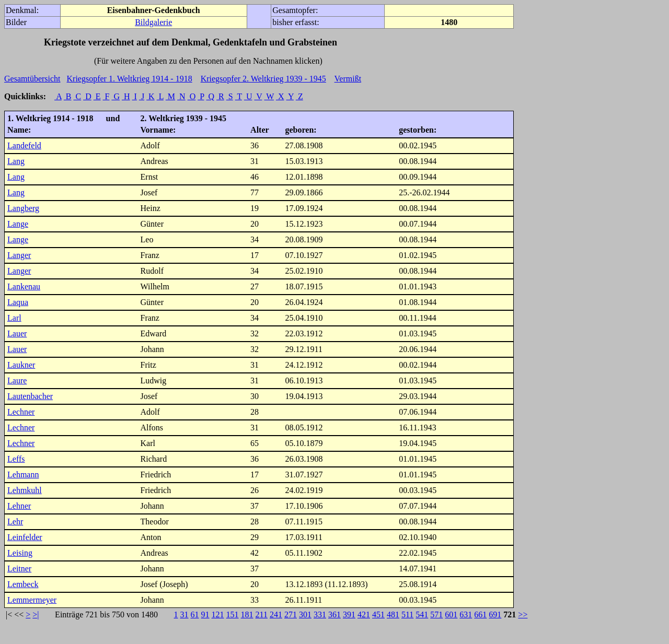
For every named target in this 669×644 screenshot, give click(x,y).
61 (195, 614)
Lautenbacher (30, 396)
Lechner (21, 412)
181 (247, 614)
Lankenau (24, 286)
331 (320, 614)
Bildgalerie (153, 22)
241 (276, 614)
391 (349, 614)
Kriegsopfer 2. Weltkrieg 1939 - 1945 (263, 79)
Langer (19, 255)
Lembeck (23, 584)
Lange (18, 224)
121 (218, 614)
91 (205, 614)
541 (422, 614)
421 (364, 614)
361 (334, 614)
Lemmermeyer (32, 600)
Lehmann (23, 475)
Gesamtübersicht (32, 79)
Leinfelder (25, 537)
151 (233, 614)
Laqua (18, 302)
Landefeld (24, 145)
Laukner (21, 365)
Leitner (19, 569)
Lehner (19, 506)
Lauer (17, 333)
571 (436, 614)
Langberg (23, 208)
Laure (17, 380)
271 (291, 614)
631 (466, 614)
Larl (14, 318)
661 (480, 614)
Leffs (16, 459)
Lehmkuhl (25, 490)
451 (378, 614)
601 (451, 614)
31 (184, 614)
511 (407, 614)
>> (523, 614)
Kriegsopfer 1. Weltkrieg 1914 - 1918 (130, 79)
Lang (16, 161)
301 (305, 614)
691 (495, 614)
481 (393, 614)
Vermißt (348, 79)
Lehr (15, 522)
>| (36, 614)
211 (262, 614)
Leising (20, 553)
